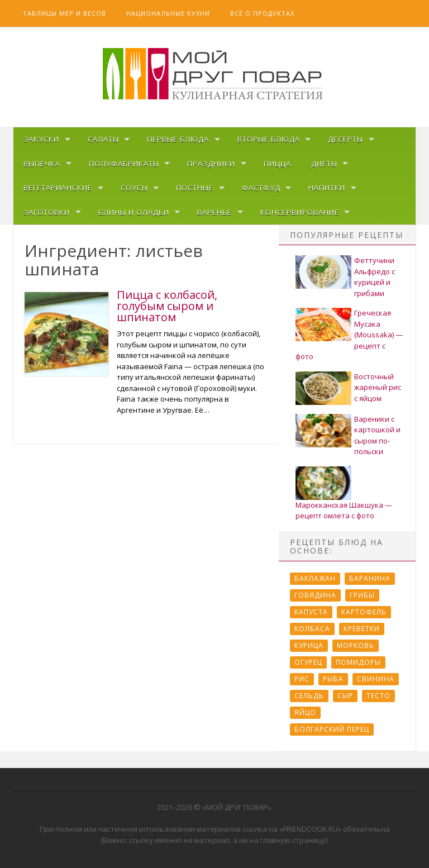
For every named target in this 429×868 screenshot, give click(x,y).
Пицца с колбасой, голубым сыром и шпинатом (167, 306)
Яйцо (305, 712)
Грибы (362, 595)
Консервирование (300, 212)
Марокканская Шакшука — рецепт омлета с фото (344, 511)
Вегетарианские (58, 188)
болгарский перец (332, 729)
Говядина (315, 595)
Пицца (277, 164)
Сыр (345, 696)
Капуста (311, 612)
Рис (302, 679)
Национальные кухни (168, 13)
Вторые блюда (269, 139)
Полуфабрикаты (124, 164)
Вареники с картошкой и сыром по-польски (377, 435)
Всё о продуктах (262, 13)
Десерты (345, 139)
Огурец (308, 662)
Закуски (41, 139)
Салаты (103, 139)
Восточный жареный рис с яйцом (378, 387)
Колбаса (312, 629)
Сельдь (309, 696)
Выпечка (42, 164)
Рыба (333, 679)
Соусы (134, 188)
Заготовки (47, 212)
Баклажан (315, 578)
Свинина (376, 679)
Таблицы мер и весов (65, 13)
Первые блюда (178, 139)
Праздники (211, 164)
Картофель (364, 612)
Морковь (356, 645)
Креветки (362, 629)
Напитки (327, 188)
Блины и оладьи (134, 212)
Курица (309, 645)
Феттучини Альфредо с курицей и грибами (375, 277)
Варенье (214, 212)
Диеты (324, 164)
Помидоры (358, 662)
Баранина (370, 578)
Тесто (378, 696)
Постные (195, 188)
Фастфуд (261, 188)
